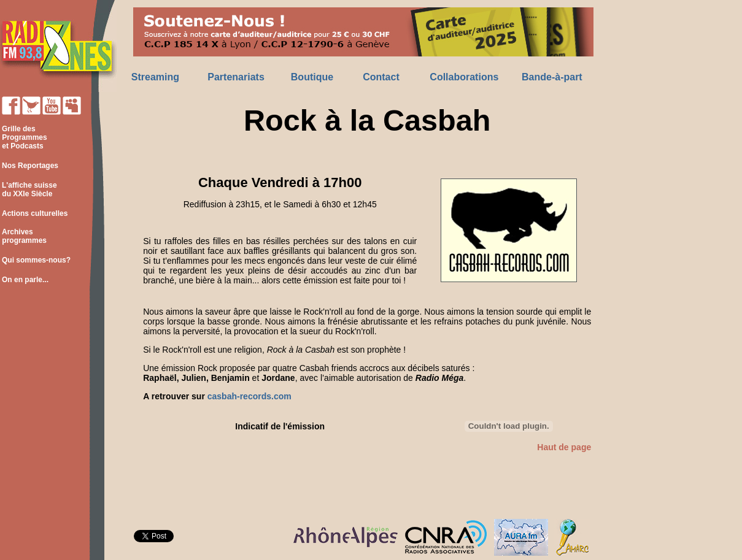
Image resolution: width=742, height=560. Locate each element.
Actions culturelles (35, 213)
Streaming (155, 77)
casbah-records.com (249, 396)
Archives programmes (23, 236)
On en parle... (25, 280)
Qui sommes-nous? (36, 260)
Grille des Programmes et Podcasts (24, 137)
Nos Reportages (30, 166)
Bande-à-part (552, 77)
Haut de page (564, 447)
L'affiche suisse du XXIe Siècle (29, 190)
